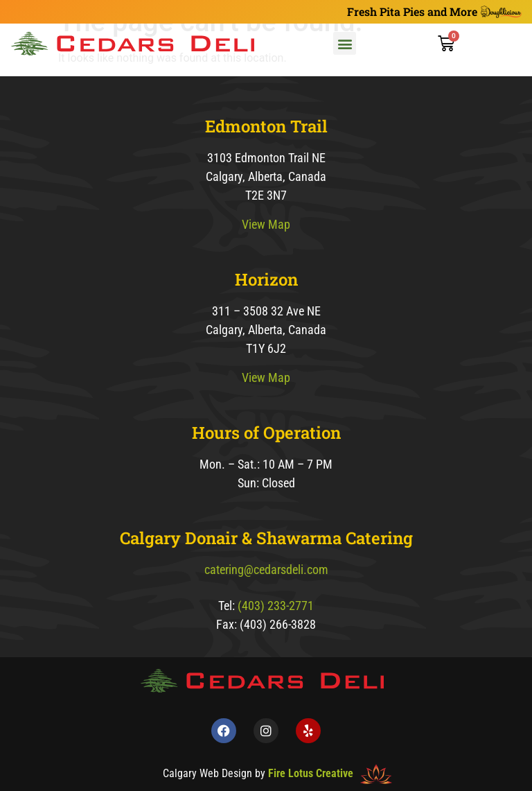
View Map (266, 224)
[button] (345, 43)
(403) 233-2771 (276, 606)
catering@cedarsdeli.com (266, 570)
